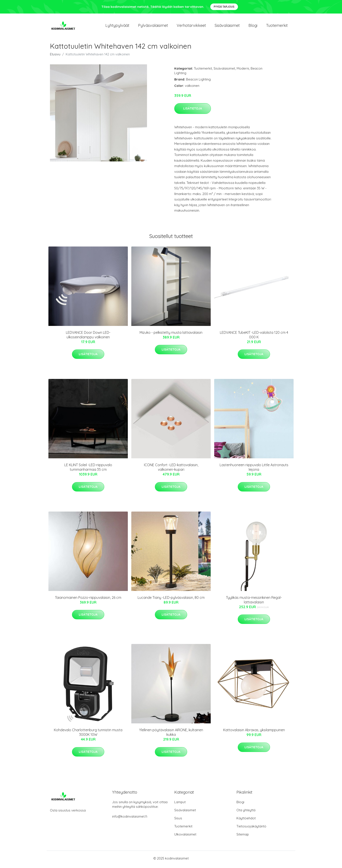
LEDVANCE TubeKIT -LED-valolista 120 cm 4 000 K (254, 337)
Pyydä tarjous (224, 7)
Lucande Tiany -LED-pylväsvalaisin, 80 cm (171, 600)
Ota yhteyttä (246, 812)
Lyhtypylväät (117, 27)
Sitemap (243, 836)
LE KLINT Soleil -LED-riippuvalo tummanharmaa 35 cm (88, 470)
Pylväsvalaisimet (153, 27)
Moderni (243, 71)
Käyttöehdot (246, 820)
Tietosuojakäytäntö (251, 828)
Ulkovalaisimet (185, 836)
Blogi (253, 27)
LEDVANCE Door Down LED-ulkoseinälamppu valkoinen (88, 337)
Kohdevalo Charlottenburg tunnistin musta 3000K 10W (88, 735)
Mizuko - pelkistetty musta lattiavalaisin (171, 335)
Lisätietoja (193, 111)
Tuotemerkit (277, 27)
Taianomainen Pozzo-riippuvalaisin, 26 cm (88, 600)
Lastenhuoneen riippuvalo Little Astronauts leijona (254, 470)
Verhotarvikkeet (191, 27)
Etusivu (55, 56)
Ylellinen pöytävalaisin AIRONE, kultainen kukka (171, 735)
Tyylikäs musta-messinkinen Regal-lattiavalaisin (254, 602)
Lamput (180, 804)
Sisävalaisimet (227, 27)
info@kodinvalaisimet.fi (130, 819)
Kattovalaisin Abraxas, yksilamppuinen (254, 732)
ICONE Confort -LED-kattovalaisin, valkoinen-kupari (171, 470)
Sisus (178, 820)
